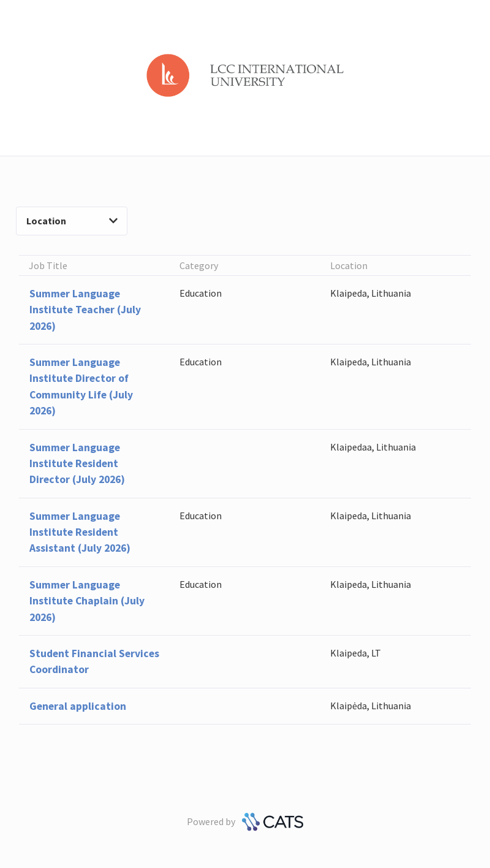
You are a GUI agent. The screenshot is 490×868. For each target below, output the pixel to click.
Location (72, 221)
